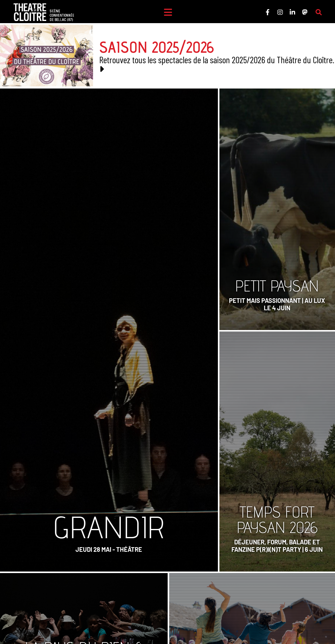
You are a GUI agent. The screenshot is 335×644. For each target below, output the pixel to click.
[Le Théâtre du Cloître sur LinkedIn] (292, 12)
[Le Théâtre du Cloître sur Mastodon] (304, 12)
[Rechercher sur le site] (318, 12)
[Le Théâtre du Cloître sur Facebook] (268, 12)
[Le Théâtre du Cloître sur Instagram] (280, 12)
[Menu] (168, 12)
